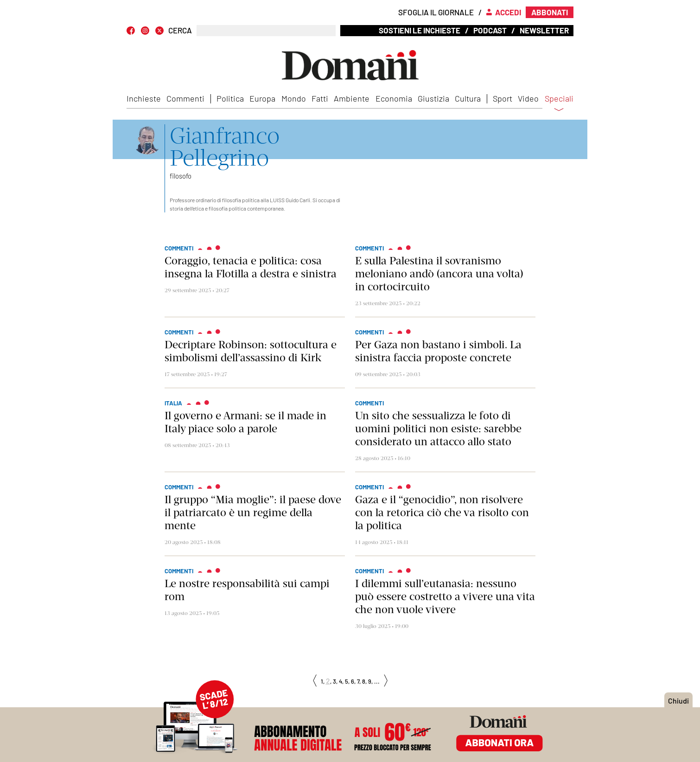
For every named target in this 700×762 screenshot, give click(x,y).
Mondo (294, 98)
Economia (394, 98)
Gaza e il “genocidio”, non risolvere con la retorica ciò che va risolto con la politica (442, 512)
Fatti (320, 98)
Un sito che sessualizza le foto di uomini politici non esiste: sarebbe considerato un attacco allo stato (438, 429)
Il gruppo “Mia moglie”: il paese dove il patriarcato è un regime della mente (253, 512)
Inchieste (144, 98)
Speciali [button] (559, 104)
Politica (230, 98)
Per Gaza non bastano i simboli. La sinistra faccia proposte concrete (438, 351)
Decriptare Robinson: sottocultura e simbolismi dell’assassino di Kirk (251, 351)
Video (528, 98)
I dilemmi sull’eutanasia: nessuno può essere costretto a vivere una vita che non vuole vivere (445, 596)
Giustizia (433, 98)
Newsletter (544, 30)
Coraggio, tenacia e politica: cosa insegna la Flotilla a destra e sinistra (251, 267)
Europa (262, 98)
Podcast (490, 30)
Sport (503, 98)
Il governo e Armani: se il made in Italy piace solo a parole (245, 422)
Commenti (185, 98)
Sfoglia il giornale (436, 12)
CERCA (180, 30)
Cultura (468, 98)
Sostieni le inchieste (420, 30)
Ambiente (352, 98)
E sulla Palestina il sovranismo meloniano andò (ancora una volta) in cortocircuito (439, 274)
